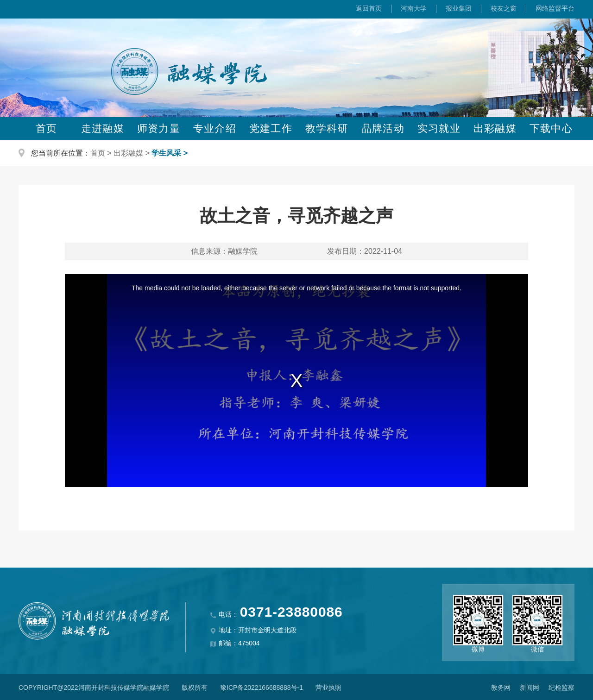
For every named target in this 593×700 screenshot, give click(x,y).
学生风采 (166, 153)
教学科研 (327, 128)
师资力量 (158, 128)
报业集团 (459, 8)
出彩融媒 (495, 128)
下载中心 (551, 128)
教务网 (501, 687)
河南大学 (414, 8)
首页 (46, 128)
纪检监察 (561, 687)
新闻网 (530, 687)
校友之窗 (504, 8)
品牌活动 (383, 128)
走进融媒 (102, 128)
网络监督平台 (555, 8)
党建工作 (271, 128)
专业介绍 (214, 128)
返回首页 (369, 8)
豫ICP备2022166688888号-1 (262, 687)
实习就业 (439, 128)
